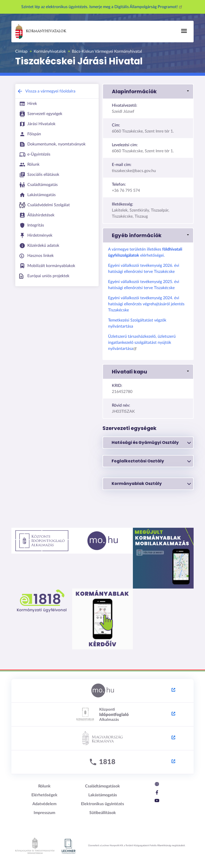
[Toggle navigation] (184, 31)
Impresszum (44, 813)
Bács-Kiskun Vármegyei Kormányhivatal (107, 51)
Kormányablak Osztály (151, 484)
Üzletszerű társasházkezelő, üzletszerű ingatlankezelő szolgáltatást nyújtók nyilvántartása (142, 343)
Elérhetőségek (44, 795)
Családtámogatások (102, 786)
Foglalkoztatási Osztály (151, 461)
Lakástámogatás (103, 795)
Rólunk (44, 786)
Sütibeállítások (103, 813)
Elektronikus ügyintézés (102, 804)
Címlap (21, 51)
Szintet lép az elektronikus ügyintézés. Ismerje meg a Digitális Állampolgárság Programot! (102, 7)
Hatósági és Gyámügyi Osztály (151, 443)
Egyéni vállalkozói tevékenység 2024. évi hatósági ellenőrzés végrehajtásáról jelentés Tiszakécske (146, 304)
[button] (148, 91)
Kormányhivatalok (41, 32)
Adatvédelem (44, 804)
